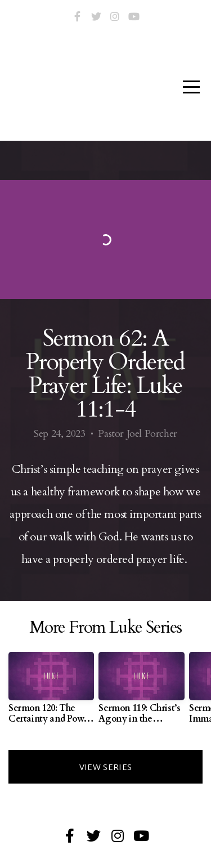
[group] (51, 692)
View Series (105, 767)
